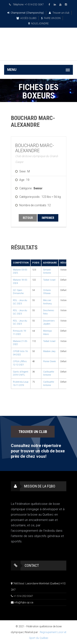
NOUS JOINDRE (38, 24)
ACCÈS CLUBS (26, 18)
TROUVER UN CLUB (33, 432)
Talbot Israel (49, 280)
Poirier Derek (49, 361)
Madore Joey (49, 351)
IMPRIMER (48, 218)
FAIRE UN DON (51, 18)
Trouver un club (59, 13)
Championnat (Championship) (26, 13)
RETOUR (28, 218)
